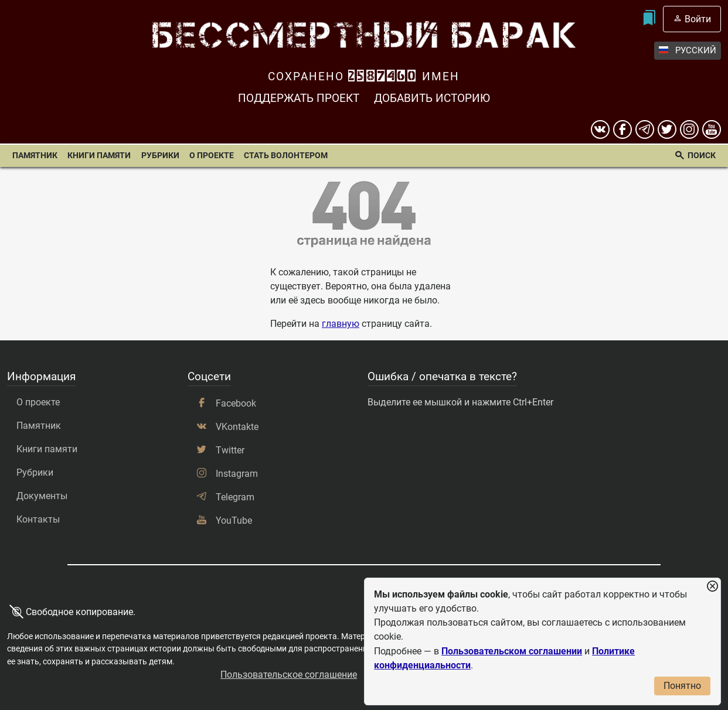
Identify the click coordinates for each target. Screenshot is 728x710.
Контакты (38, 519)
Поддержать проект (299, 98)
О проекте (212, 156)
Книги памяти (99, 156)
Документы (42, 496)
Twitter (230, 450)
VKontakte (237, 427)
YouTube (234, 520)
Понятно (682, 686)
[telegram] (645, 129)
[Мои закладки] (649, 19)
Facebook (236, 403)
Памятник (35, 156)
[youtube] (712, 129)
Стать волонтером (286, 156)
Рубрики (160, 156)
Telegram (235, 497)
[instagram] (689, 129)
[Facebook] (622, 129)
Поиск (702, 156)
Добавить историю (432, 98)
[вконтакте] (600, 129)
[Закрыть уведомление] (712, 587)
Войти (698, 19)
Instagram (237, 474)
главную (341, 324)
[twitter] (667, 129)
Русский (688, 51)
